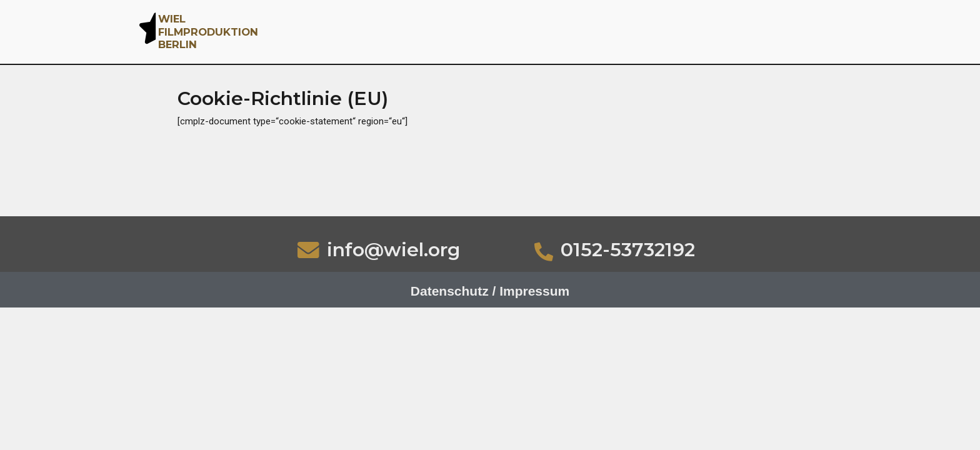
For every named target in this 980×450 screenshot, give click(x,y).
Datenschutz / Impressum (490, 291)
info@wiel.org (393, 250)
